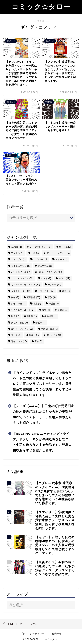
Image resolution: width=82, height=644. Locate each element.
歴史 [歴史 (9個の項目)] (15, 316)
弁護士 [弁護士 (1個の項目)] (54, 304)
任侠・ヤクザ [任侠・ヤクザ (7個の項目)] (46, 291)
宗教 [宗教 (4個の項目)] (52, 297)
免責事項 (57, 634)
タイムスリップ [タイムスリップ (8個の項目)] (21, 266)
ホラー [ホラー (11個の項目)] (64, 278)
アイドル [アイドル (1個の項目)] (17, 253)
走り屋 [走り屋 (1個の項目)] (16, 335)
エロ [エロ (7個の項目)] (35, 253)
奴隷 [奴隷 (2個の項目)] (15, 297)
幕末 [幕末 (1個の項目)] (37, 304)
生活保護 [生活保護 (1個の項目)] (51, 316)
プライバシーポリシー (32, 634)
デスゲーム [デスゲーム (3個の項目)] (45, 266)
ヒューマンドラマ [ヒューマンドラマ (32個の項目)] (22, 278)
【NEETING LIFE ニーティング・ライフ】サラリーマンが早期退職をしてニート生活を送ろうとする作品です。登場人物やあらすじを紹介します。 (42, 442)
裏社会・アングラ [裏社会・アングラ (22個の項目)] (22, 329)
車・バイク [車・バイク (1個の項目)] (54, 335)
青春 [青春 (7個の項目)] (38, 341)
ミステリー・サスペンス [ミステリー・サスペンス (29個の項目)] (25, 285)
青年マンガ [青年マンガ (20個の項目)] (19, 341)
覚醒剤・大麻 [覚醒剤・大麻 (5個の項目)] (49, 329)
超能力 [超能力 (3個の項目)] (34, 335)
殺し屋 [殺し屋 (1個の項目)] (32, 316)
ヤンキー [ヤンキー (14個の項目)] (54, 285)
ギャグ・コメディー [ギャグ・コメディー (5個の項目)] (58, 253)
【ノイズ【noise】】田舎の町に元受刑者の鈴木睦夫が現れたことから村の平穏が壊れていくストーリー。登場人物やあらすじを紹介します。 (43, 414)
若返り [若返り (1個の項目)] (40, 323)
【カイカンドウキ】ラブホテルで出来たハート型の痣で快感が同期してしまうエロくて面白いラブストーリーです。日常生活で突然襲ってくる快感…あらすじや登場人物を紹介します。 (42, 384)
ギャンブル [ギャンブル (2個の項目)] (18, 259)
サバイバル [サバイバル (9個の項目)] (40, 259)
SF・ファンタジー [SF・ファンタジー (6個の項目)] (40, 247)
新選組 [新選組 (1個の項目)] (63, 310)
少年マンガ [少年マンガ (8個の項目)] (18, 304)
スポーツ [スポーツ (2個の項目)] (61, 259)
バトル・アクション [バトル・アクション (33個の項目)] (50, 272)
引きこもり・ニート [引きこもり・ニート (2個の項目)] (23, 310)
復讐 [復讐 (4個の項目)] (46, 310)
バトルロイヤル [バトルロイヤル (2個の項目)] (21, 272)
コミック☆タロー (41, 7)
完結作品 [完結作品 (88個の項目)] (33, 297)
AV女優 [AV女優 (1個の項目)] (17, 247)
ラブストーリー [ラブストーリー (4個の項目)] (21, 291)
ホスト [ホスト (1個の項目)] (46, 278)
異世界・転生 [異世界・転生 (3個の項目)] (19, 323)
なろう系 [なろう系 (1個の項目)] (65, 247)
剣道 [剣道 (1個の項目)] (66, 291)
